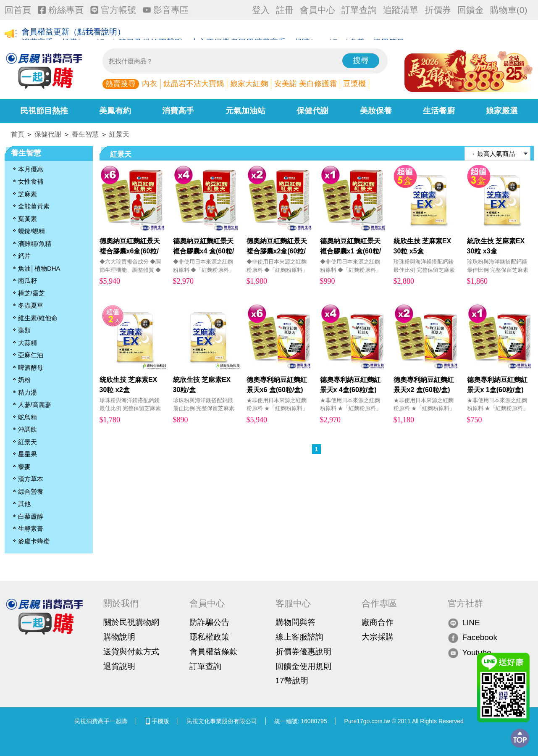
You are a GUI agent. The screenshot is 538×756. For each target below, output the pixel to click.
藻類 (24, 330)
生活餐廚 (439, 111)
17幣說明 (292, 681)
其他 (24, 504)
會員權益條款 (213, 652)
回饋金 (471, 10)
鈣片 (24, 256)
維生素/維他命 (38, 318)
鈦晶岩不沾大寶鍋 (194, 84)
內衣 (150, 84)
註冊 (285, 10)
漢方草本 (31, 479)
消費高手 (178, 111)
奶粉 (24, 380)
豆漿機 (354, 84)
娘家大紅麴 (249, 84)
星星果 (28, 454)
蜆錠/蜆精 (31, 231)
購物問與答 (295, 622)
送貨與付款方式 (131, 652)
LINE (464, 623)
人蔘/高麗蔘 (35, 404)
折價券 (438, 10)
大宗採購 (378, 637)
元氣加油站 (245, 111)
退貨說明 (119, 666)
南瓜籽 (28, 281)
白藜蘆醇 (31, 516)
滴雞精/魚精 (35, 244)
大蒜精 (28, 343)
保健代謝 (312, 111)
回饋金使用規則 (303, 666)
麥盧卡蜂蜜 (34, 541)
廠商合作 (378, 622)
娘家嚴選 (502, 111)
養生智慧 (85, 134)
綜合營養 (31, 491)
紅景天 (119, 134)
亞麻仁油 (31, 355)
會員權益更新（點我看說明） (73, 34)
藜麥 (24, 467)
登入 (261, 10)
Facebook (472, 638)
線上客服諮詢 (299, 637)
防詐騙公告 (209, 622)
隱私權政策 (209, 637)
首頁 (18, 134)
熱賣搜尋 (121, 84)
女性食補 (31, 181)
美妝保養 (376, 111)
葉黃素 (28, 219)
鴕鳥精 (28, 417)
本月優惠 (31, 169)
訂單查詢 (359, 10)
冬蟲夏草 (31, 305)
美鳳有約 (115, 111)
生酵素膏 (31, 528)
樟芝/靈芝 (31, 293)
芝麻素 (28, 194)
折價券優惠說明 (303, 652)
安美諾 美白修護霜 (306, 84)
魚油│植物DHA (39, 268)
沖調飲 (28, 429)
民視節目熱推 (44, 111)
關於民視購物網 (131, 622)
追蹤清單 (401, 10)
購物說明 (119, 637)
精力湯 (28, 392)
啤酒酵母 (31, 367)
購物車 (509, 10)
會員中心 (318, 10)
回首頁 (18, 10)
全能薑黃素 (34, 206)
